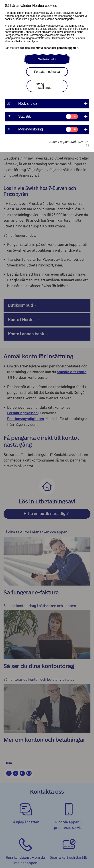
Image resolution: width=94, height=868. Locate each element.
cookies (25, 48)
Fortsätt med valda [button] (47, 72)
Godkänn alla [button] (47, 59)
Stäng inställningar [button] (44, 86)
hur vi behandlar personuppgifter (57, 48)
